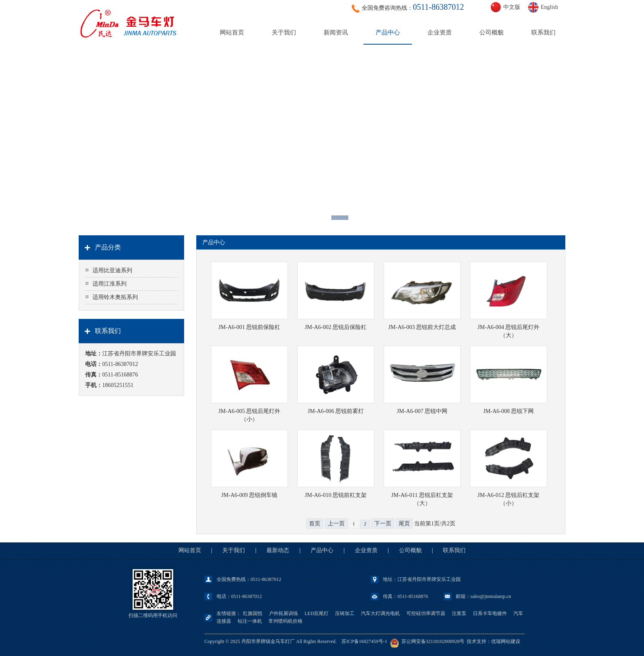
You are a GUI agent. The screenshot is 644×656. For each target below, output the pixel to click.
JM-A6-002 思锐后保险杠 (336, 327)
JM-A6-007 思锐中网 (422, 411)
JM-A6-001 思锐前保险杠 (250, 327)
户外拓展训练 (283, 613)
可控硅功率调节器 (426, 613)
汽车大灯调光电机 (380, 613)
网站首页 (232, 32)
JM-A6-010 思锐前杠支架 (336, 495)
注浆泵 (459, 613)
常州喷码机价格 (286, 621)
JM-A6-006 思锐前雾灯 (336, 411)
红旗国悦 (253, 613)
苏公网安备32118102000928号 (433, 641)
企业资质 (440, 32)
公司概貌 (492, 32)
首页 (315, 524)
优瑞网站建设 (506, 641)
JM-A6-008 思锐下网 (509, 411)
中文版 (512, 7)
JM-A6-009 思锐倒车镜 (250, 495)
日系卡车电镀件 (490, 613)
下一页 (383, 524)
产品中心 (388, 32)
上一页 (336, 524)
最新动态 (278, 550)
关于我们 (284, 32)
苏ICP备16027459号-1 (364, 641)
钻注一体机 (250, 621)
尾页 (404, 524)
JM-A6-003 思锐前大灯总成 (422, 327)
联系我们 (543, 32)
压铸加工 (345, 613)
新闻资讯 (336, 32)
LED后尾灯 (317, 613)
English (549, 7)
